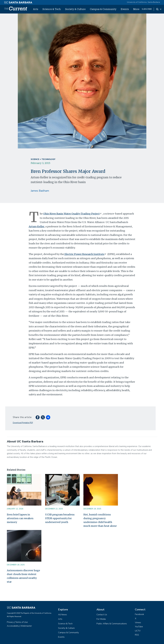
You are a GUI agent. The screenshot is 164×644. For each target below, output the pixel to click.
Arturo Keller (36, 226)
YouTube (139, 627)
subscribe (147, 9)
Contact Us (102, 615)
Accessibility (13, 626)
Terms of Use (21, 622)
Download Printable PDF (23, 423)
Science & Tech (52, 9)
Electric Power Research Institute (85, 254)
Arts (36, 9)
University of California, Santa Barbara (143, 2)
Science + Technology (43, 159)
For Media (101, 619)
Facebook (139, 614)
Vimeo (138, 623)
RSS (137, 635)
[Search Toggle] (159, 9)
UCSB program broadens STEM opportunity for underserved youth (60, 518)
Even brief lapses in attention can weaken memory (20, 518)
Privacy (10, 622)
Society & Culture (75, 9)
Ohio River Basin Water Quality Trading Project (73, 214)
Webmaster (26, 626)
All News (62, 615)
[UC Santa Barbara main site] (18, 2)
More (136, 9)
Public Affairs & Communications (112, 624)
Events (125, 9)
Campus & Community (103, 9)
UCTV (138, 631)
